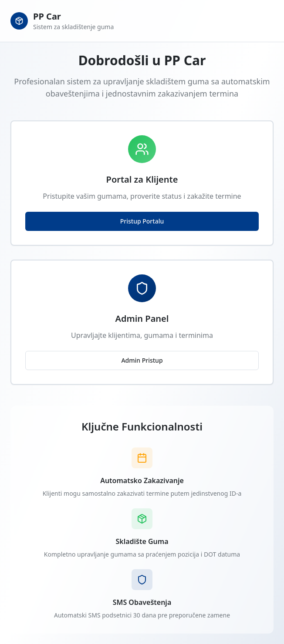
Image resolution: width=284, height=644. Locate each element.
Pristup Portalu (142, 221)
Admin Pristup (142, 360)
